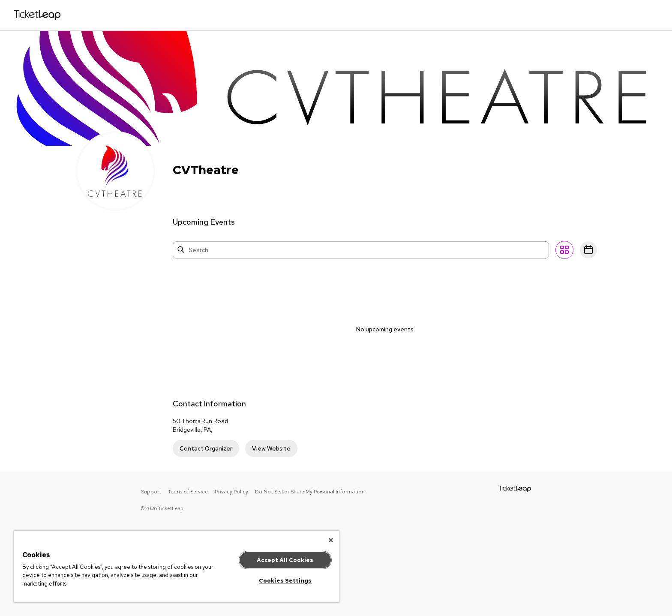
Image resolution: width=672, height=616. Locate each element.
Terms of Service (188, 492)
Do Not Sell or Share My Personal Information (310, 492)
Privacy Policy (231, 492)
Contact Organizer (206, 448)
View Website (271, 448)
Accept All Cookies (285, 560)
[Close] (331, 540)
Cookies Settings (285, 581)
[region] (177, 566)
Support (151, 492)
